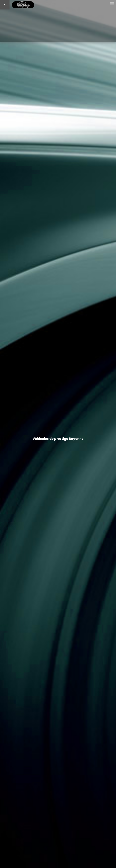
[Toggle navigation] (112, 3)
